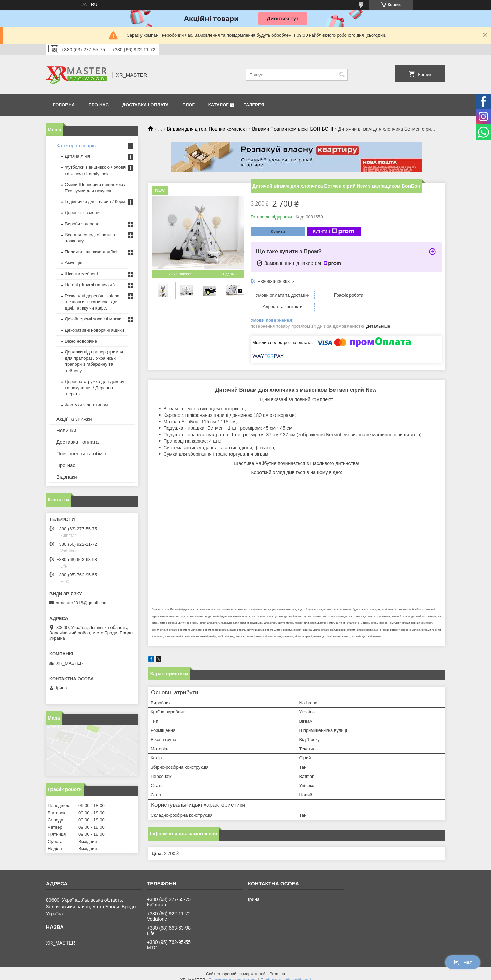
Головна (64, 105)
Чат (463, 962)
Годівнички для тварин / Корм (95, 202)
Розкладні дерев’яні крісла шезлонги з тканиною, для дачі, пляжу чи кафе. (92, 302)
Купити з (334, 231)
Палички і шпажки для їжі (91, 252)
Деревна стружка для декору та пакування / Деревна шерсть (94, 388)
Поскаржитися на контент (233, 974)
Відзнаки (67, 477)
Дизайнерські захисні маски (93, 319)
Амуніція (74, 263)
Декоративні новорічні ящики (94, 330)
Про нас (98, 105)
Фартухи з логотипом (86, 405)
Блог (189, 105)
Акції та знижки (74, 419)
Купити (278, 232)
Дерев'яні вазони (82, 213)
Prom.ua (277, 967)
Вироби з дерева (82, 224)
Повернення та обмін (81, 454)
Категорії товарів (76, 145)
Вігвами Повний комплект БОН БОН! (293, 129)
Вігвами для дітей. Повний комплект (207, 129)
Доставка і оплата (146, 105)
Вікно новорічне (81, 341)
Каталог (219, 105)
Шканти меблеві (81, 274)
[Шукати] (342, 75)
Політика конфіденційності (286, 974)
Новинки (66, 430)
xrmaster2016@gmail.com (82, 603)
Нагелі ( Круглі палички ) (90, 285)
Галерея (254, 105)
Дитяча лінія (77, 156)
